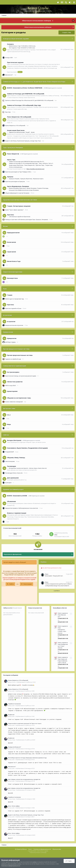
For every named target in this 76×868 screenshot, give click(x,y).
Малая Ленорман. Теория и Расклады (37, 188)
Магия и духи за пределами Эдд (14, 299)
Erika (56, 535)
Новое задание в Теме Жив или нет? (63, 615)
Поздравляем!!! (9, 452)
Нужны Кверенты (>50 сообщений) (15, 125)
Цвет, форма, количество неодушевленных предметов (24, 779)
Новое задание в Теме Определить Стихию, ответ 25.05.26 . (63, 630)
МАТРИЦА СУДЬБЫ (10, 342)
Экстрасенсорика (13, 372)
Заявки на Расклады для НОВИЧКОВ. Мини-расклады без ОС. (27, 162)
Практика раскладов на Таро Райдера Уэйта (18, 172)
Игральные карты (38, 179)
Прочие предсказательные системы (16, 349)
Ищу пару (8, 112)
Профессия (11, 715)
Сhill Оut (6, 435)
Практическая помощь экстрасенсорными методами (21, 376)
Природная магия (13, 233)
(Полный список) (17, 608)
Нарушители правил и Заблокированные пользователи (22, 508)
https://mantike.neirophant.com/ (35, 169)
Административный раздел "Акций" (19, 132)
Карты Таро (11, 160)
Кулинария (8, 483)
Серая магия (11, 252)
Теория (10, 295)
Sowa (14, 740)
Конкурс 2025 (9, 58)
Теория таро (49, 165)
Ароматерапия (12, 391)
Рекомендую (12, 466)
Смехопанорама (10, 461)
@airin (20, 72)
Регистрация (28, 584)
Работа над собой (10, 385)
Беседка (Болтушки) (14, 440)
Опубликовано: (26, 682)
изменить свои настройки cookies (11, 864)
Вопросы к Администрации (17, 513)
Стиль (30, 849)
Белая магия (11, 242)
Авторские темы (9, 408)
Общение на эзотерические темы (19, 398)
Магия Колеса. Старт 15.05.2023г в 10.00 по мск (22, 46)
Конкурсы (10, 44)
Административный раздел (13, 489)
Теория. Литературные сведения (19, 206)
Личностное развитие (15, 382)
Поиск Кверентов (13, 154)
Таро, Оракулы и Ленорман (13, 148)
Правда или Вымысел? (15, 747)
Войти (12, 584)
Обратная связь (57, 849)
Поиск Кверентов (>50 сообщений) (19, 117)
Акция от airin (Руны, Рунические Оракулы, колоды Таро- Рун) (23, 141)
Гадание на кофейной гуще (13, 359)
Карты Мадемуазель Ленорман (18, 186)
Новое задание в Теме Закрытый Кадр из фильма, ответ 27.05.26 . (63, 660)
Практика (10, 215)
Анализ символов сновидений (14, 402)
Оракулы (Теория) (14, 179)
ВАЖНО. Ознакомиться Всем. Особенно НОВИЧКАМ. (25, 88)
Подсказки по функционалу (13, 554)
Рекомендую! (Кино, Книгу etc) (14, 473)
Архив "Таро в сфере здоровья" (14, 210)
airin (13, 691)
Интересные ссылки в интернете (19, 468)
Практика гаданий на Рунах (13, 308)
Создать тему (67, 32)
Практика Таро (40, 165)
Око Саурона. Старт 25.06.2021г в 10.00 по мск (22, 48)
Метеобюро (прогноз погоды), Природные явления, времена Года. (27, 758)
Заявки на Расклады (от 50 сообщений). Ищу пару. (23, 163)
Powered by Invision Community (38, 853)
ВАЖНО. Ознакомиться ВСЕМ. (17, 496)
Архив (33, 132)
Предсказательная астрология (14, 325)
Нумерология (8, 332)
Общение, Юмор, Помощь (16, 458)
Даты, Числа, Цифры (14, 806)
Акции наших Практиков (16, 130)
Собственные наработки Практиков (20, 217)
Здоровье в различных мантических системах (20, 200)
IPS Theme (18, 849)
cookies (35, 862)
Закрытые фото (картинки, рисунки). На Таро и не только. (25, 723)
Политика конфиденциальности (42, 849)
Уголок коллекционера (16, 167)
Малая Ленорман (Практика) (17, 188)
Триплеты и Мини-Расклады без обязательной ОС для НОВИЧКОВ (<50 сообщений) (29, 100)
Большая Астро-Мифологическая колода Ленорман (24, 190)
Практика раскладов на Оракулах (15, 181)
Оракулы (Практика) (26, 179)
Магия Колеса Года (14, 261)
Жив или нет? (9, 75)
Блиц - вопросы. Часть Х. (46, 163)
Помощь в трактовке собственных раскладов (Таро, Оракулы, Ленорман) (27, 220)
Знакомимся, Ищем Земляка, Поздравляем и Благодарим (27, 448)
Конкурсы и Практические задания (16, 39)
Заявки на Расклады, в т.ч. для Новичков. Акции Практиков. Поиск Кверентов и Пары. (34, 82)
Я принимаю (70, 861)
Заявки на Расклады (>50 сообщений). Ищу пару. (24, 105)
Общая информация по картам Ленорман (17, 193)
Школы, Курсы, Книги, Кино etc (38, 468)
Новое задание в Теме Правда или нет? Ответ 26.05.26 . (63, 645)
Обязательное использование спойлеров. (37, 21)
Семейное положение (14, 704)
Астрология (7, 315)
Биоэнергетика (12, 278)
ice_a (9, 415)
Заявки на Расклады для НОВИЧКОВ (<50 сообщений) (26, 94)
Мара (9, 424)
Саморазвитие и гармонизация (15, 366)
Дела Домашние (13, 478)
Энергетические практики (13, 272)
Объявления (11, 501)
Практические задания (15, 62)
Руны (5, 289)
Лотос (14, 682)
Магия (5, 226)
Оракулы (10, 177)
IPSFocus (24, 849)
